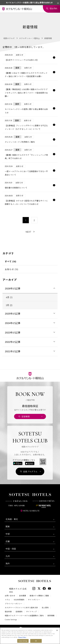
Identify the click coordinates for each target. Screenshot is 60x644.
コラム (7, 600)
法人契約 (45, 607)
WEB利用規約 (19, 600)
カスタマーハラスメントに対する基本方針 (21, 607)
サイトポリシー (34, 600)
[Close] (57, 630)
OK (36, 641)
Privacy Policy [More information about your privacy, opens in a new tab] (22, 637)
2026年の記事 (13, 289)
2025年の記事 (13, 314)
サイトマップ (31, 611)
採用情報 (51, 615)
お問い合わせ (10, 596)
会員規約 (19, 611)
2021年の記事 (13, 351)
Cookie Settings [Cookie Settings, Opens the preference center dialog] (23, 641)
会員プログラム (30, 471)
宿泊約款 (8, 611)
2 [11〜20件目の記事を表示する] (34, 220)
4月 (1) (9, 297)
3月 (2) (9, 305)
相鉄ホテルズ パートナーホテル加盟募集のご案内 (24, 615)
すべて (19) (10, 261)
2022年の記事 (13, 342)
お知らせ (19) (11, 269)
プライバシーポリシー (14, 604)
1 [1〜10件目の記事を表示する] (26, 220)
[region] (30, 636)
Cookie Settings (11, 619)
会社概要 (23, 596)
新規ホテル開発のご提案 (39, 596)
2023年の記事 (13, 333)
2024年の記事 (13, 323)
